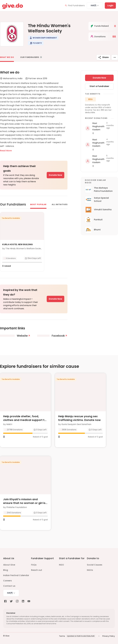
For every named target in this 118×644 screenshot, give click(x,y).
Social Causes (95, 565)
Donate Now (55, 175)
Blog (6, 570)
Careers (7, 581)
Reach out (37, 570)
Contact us (9, 586)
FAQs (34, 565)
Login (110, 5)
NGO (61, 565)
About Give (9, 565)
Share (103, 57)
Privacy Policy (109, 636)
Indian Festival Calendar (16, 575)
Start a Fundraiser (99, 86)
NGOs (90, 570)
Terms (62, 636)
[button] (43, 38)
